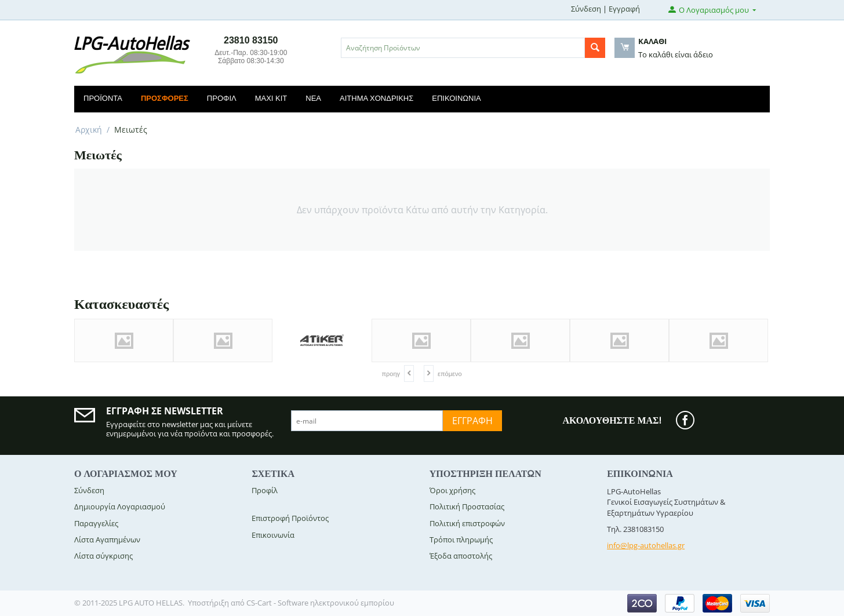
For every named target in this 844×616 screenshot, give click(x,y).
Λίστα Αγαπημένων (107, 540)
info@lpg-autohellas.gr (646, 545)
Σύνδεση (586, 9)
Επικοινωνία (456, 98)
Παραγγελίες (96, 523)
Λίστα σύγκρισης (103, 556)
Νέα (313, 98)
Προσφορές (165, 98)
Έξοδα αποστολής (461, 556)
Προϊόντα (103, 98)
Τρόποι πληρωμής (461, 540)
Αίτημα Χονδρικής (376, 98)
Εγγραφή (624, 9)
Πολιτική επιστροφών (467, 523)
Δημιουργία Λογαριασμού (120, 506)
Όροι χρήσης (452, 490)
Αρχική (89, 130)
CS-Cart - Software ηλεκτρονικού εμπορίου (320, 603)
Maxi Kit (271, 98)
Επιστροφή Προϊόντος (290, 518)
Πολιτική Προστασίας (467, 506)
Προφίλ (222, 98)
